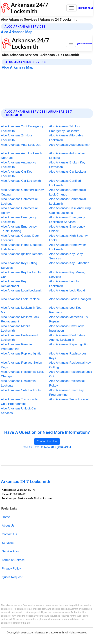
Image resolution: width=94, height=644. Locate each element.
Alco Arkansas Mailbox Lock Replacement (20, 319)
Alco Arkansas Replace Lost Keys (68, 356)
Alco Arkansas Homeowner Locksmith (68, 247)
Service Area (10, 551)
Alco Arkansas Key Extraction (69, 263)
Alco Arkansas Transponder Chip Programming (20, 402)
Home (6, 517)
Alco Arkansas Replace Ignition (22, 354)
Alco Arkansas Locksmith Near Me (22, 310)
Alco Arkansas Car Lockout (68, 172)
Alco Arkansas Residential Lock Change (22, 374)
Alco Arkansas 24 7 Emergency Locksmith (22, 129)
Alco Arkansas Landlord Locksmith (65, 284)
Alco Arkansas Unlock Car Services (19, 411)
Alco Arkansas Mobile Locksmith (16, 328)
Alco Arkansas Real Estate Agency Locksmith (67, 338)
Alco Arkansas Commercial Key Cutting (22, 192)
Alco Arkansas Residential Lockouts (19, 383)
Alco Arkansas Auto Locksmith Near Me (21, 156)
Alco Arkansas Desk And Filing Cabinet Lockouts (70, 210)
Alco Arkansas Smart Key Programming (66, 393)
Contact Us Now (47, 441)
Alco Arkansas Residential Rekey (67, 383)
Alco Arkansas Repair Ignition (69, 344)
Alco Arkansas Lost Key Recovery (65, 310)
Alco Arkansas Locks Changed (70, 299)
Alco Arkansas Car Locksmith (21, 181)
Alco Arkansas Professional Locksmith (19, 338)
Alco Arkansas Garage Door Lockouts (20, 238)
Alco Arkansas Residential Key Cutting (70, 365)
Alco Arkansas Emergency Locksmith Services (67, 220)
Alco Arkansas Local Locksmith (22, 290)
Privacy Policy (11, 569)
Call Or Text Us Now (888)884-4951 (47, 447)
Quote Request (12, 577)
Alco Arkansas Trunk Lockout (69, 399)
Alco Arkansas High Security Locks (68, 238)
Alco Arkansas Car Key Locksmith (17, 174)
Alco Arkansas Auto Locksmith (70, 145)
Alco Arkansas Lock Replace (20, 299)
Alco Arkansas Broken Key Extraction (67, 165)
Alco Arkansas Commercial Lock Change (67, 192)
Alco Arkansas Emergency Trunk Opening (19, 229)
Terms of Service (13, 560)
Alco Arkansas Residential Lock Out (70, 374)
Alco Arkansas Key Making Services (67, 275)
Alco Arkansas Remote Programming (16, 347)
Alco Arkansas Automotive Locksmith (19, 165)
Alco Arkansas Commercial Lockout (19, 201)
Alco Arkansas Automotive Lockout (67, 156)
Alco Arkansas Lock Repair (67, 290)
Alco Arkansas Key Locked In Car (21, 275)
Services (8, 543)
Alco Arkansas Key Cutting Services (19, 265)
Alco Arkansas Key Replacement (14, 284)
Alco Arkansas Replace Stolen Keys (21, 365)
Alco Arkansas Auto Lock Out (21, 145)
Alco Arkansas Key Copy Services (66, 256)
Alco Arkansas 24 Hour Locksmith (16, 138)
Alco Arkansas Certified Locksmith (65, 183)
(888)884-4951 (85, 8)
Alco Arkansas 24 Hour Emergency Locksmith (65, 129)
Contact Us (9, 534)
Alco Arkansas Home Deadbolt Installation (22, 247)
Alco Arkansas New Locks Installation (67, 328)
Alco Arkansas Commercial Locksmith (67, 201)
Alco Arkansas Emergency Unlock (67, 229)
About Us (8, 526)
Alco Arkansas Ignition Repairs (22, 254)
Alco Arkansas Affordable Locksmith (66, 138)
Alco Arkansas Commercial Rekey (19, 210)
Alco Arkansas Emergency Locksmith (19, 220)
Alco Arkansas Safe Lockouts (21, 390)
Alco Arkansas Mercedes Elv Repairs (69, 319)
